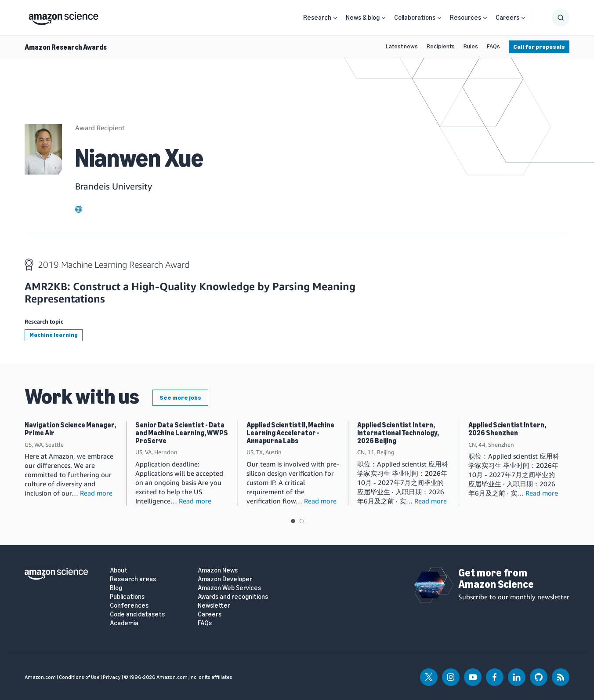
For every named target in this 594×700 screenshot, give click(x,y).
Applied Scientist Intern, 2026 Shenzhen (507, 429)
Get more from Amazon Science (496, 578)
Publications (127, 597)
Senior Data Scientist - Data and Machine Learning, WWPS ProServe (182, 433)
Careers (507, 18)
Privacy (112, 677)
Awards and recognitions (233, 597)
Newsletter (214, 606)
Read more (96, 493)
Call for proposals (539, 47)
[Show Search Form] (561, 18)
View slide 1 (293, 521)
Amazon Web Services (229, 588)
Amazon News (218, 571)
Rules (471, 46)
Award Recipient (100, 128)
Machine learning (54, 335)
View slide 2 (302, 521)
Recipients (441, 46)
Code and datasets (137, 614)
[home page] (63, 16)
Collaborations (415, 18)
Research (317, 18)
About (119, 571)
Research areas (133, 579)
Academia (124, 623)
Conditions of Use (79, 677)
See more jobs (180, 398)
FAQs (493, 46)
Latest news (402, 46)
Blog (116, 588)
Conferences (129, 606)
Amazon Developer (225, 579)
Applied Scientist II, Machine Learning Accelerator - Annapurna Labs (290, 433)
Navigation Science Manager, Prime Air (70, 429)
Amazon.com (40, 677)
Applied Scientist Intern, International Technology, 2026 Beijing (398, 433)
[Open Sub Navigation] (335, 18)
